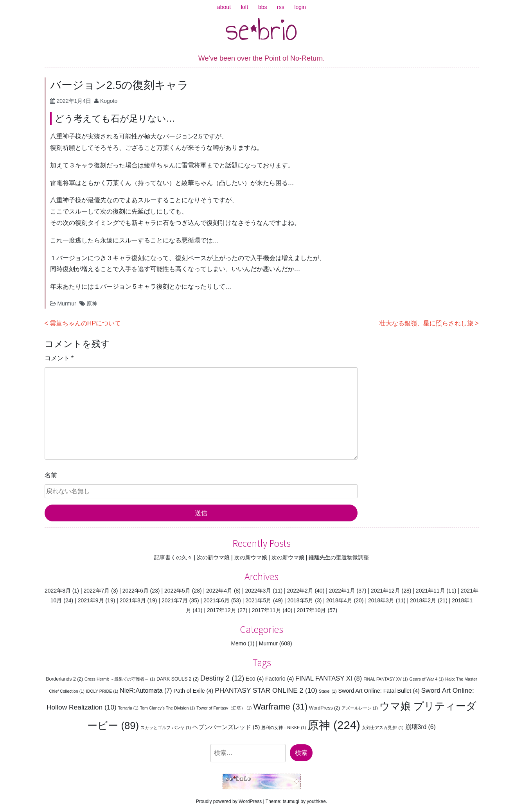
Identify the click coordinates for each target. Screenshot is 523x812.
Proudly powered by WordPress (229, 801)
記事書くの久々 (173, 557)
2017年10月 (312, 610)
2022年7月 (96, 591)
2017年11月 (267, 610)
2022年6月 (136, 591)
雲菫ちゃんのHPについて (85, 323)
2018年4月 (339, 600)
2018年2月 (423, 600)
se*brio (261, 29)
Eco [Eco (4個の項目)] (255, 679)
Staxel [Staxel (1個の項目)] (328, 691)
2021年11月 (430, 591)
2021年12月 (386, 591)
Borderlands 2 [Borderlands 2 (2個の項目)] (64, 679)
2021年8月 (133, 600)
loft (245, 7)
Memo (238, 643)
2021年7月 (175, 600)
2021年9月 (91, 600)
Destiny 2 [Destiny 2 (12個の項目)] (222, 678)
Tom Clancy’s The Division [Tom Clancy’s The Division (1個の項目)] (168, 708)
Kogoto (109, 101)
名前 (51, 475)
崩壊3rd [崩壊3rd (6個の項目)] (421, 727)
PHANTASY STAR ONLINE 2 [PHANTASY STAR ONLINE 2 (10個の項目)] (266, 690)
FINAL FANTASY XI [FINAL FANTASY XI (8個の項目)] (329, 678)
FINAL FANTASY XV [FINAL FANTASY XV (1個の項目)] (386, 679)
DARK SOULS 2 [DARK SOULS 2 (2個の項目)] (178, 679)
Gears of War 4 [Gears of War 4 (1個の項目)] (427, 679)
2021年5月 (258, 600)
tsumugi (291, 801)
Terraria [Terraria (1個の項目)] (128, 708)
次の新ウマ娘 (213, 557)
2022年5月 (177, 591)
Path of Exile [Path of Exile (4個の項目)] (194, 691)
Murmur (66, 304)
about (224, 7)
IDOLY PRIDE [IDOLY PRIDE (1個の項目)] (102, 691)
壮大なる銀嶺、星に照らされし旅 (426, 323)
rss (281, 7)
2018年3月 (381, 600)
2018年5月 (300, 600)
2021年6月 (217, 600)
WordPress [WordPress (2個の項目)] (324, 708)
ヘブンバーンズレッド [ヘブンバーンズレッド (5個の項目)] (226, 727)
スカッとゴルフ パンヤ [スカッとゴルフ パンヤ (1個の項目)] (166, 728)
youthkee (316, 801)
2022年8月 (58, 591)
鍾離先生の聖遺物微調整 (339, 557)
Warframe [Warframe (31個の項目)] (280, 707)
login (300, 7)
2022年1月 (342, 591)
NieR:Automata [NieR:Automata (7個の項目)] (146, 690)
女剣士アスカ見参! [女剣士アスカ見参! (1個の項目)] (383, 728)
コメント (59, 358)
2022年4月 (219, 591)
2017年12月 (222, 610)
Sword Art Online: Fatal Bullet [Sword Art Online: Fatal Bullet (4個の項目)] (379, 691)
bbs (263, 7)
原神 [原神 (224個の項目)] (334, 725)
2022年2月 (300, 591)
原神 (92, 304)
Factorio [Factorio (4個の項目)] (279, 679)
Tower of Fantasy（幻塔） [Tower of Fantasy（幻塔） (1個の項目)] (224, 708)
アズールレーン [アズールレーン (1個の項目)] (360, 708)
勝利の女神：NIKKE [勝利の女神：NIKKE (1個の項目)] (284, 728)
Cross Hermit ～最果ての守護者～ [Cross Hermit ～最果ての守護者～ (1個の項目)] (120, 679)
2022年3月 (258, 591)
